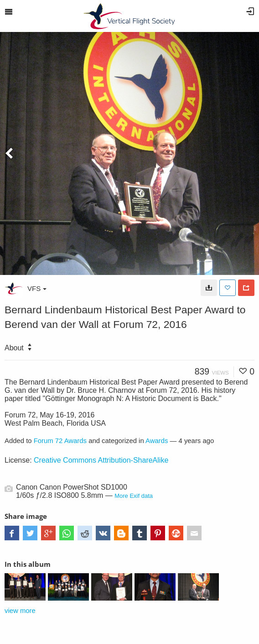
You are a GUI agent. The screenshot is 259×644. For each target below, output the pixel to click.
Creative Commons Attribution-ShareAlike (101, 460)
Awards (157, 441)
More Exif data (134, 496)
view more (20, 611)
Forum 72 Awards (60, 441)
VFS (37, 288)
